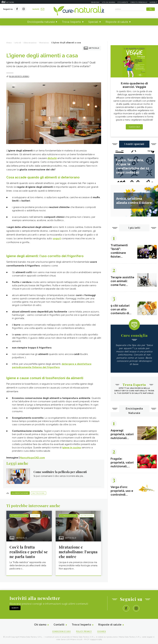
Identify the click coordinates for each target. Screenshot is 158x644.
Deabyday (95, 2)
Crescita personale (139, 2)
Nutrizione (39, 493)
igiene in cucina (71, 448)
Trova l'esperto (71, 22)
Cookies (102, 632)
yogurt (57, 238)
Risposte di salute (117, 22)
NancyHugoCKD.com (32, 458)
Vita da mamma (109, 2)
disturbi (52, 158)
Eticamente (123, 2)
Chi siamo (40, 625)
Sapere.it (153, 2)
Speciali (93, 22)
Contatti (59, 625)
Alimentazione (20, 493)
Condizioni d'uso (61, 632)
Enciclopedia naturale (41, 22)
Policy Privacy (84, 632)
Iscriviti (38, 9)
